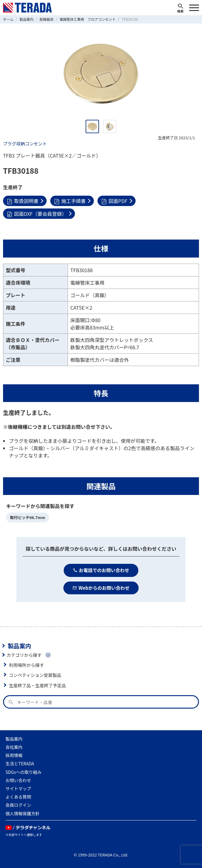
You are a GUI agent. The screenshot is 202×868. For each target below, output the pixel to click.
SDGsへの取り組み (23, 772)
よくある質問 (18, 797)
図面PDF (114, 201)
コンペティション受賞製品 (35, 675)
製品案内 (19, 646)
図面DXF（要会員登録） (37, 214)
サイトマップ (18, 788)
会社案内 (14, 747)
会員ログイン (18, 805)
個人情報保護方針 (23, 813)
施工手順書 (70, 201)
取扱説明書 (23, 201)
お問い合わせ (18, 780)
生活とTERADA (20, 763)
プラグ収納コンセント (25, 143)
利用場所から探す (26, 665)
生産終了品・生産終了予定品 (37, 685)
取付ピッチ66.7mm (28, 517)
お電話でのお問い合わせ (101, 570)
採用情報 (14, 755)
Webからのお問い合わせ (101, 588)
